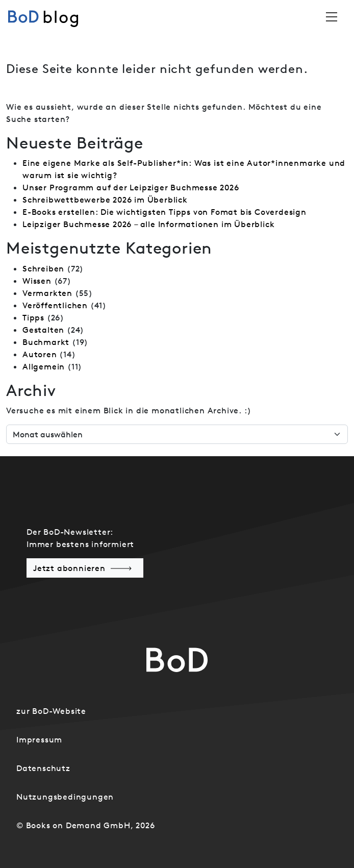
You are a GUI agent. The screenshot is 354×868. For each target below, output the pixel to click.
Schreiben (43, 268)
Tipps (33, 317)
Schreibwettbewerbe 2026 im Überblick (105, 200)
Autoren (40, 354)
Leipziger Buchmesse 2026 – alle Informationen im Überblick (148, 224)
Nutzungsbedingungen (65, 797)
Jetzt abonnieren (69, 568)
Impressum (39, 739)
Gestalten (43, 330)
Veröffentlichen (55, 305)
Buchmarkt (46, 342)
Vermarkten (47, 293)
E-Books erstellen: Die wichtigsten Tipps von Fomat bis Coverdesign (165, 212)
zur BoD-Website (51, 711)
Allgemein (44, 366)
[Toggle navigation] (332, 17)
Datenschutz (43, 768)
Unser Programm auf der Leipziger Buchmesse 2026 (131, 187)
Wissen (37, 281)
